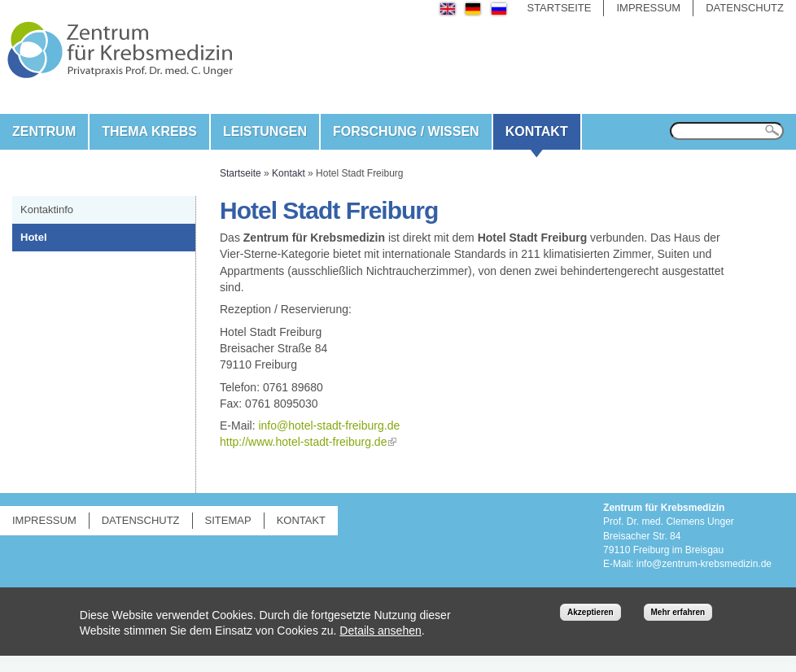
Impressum (648, 8)
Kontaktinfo (47, 209)
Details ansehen (380, 631)
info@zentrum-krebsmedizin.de (704, 564)
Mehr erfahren (678, 612)
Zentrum (44, 131)
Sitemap (228, 520)
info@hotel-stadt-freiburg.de (329, 425)
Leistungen (265, 131)
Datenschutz (745, 8)
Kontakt (537, 131)
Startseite (559, 8)
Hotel (34, 237)
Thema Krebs (149, 131)
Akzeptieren (590, 612)
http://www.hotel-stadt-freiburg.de (303, 442)
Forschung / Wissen (406, 131)
